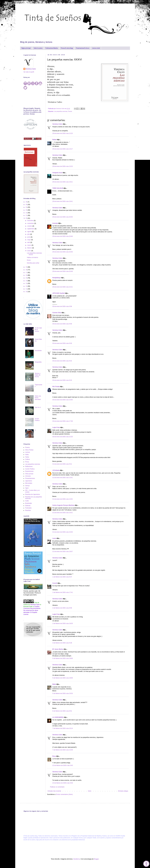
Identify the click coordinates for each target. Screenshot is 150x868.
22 (27, 213)
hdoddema (77, 859)
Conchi (55, 583)
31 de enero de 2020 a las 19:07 (63, 552)
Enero (29, 260)
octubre (30, 226)
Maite (54, 684)
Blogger (96, 859)
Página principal (26, 48)
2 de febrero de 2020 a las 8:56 (62, 608)
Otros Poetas (29, 450)
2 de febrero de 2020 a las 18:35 (63, 623)
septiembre (31, 229)
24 (27, 207)
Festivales (28, 508)
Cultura (27, 459)
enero (29, 251)
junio (29, 237)
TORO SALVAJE (58, 188)
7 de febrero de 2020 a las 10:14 (63, 728)
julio (29, 234)
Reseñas (28, 510)
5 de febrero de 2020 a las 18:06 (63, 678)
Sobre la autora (38, 48)
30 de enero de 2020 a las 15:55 (63, 400)
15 (27, 278)
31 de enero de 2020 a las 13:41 (63, 478)
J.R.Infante (56, 470)
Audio (27, 501)
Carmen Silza (57, 313)
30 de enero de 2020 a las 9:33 (62, 380)
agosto (30, 232)
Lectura (28, 452)
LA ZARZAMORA (58, 717)
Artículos (28, 476)
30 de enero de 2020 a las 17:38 (63, 421)
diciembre (31, 221)
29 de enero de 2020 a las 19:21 (63, 182)
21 (27, 215)
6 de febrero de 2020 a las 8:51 (62, 711)
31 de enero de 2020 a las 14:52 (63, 499)
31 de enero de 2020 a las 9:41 (62, 464)
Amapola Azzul (58, 173)
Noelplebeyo (57, 278)
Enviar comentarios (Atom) (64, 794)
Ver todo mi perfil (29, 72)
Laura (54, 538)
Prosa (27, 462)
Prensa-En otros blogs (67, 48)
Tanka (27, 457)
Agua (27, 488)
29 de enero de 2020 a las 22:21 (63, 287)
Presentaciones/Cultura (83, 48)
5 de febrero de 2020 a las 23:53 (63, 693)
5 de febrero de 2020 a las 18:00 (63, 658)
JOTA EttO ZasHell (59, 293)
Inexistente (38, 351)
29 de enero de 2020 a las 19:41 (63, 201)
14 (27, 281)
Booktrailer (29, 503)
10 (27, 292)
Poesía (70, 111)
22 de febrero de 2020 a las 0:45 (63, 765)
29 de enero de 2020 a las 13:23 (63, 166)
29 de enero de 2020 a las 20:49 (63, 271)
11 (27, 289)
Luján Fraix (56, 427)
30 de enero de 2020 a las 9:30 (62, 343)
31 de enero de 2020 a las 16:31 (63, 513)
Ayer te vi (38, 407)
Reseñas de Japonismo (33, 494)
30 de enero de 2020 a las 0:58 (62, 306)
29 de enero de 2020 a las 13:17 (63, 149)
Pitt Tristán (56, 387)
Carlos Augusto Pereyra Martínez (63, 505)
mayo (29, 240)
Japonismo (29, 481)
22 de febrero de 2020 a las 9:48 (63, 783)
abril (29, 242)
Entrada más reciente (54, 791)
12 (27, 286)
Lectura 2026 (96, 48)
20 (27, 218)
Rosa (54, 756)
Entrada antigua (123, 791)
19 (27, 267)
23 (27, 210)
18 (27, 270)
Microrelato (29, 483)
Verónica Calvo (57, 124)
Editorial (28, 506)
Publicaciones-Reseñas (52, 48)
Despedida (38, 362)
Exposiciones (29, 471)
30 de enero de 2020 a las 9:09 (62, 324)
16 (27, 275)
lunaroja (55, 223)
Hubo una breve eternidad (38, 398)
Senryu (27, 486)
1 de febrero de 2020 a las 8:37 (62, 577)
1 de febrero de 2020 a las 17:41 (63, 592)
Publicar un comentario (57, 787)
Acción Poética (37, 420)
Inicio (90, 791)
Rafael (54, 140)
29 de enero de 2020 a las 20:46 (63, 236)
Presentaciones (30, 478)
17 (27, 273)
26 (27, 202)
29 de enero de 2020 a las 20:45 (63, 217)
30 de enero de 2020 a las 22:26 (63, 437)
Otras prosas (29, 474)
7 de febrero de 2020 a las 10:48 (63, 750)
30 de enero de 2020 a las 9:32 (62, 361)
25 (27, 205)
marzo (29, 245)
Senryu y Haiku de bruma (38, 375)
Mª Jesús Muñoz (58, 649)
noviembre (31, 223)
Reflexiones (29, 466)
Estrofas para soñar (33, 263)
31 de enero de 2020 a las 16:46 (63, 532)
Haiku (27, 455)
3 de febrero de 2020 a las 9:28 (62, 643)
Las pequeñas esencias (61, 111)
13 (27, 283)
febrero (30, 248)
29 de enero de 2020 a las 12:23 (63, 133)
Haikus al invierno (33, 257)
